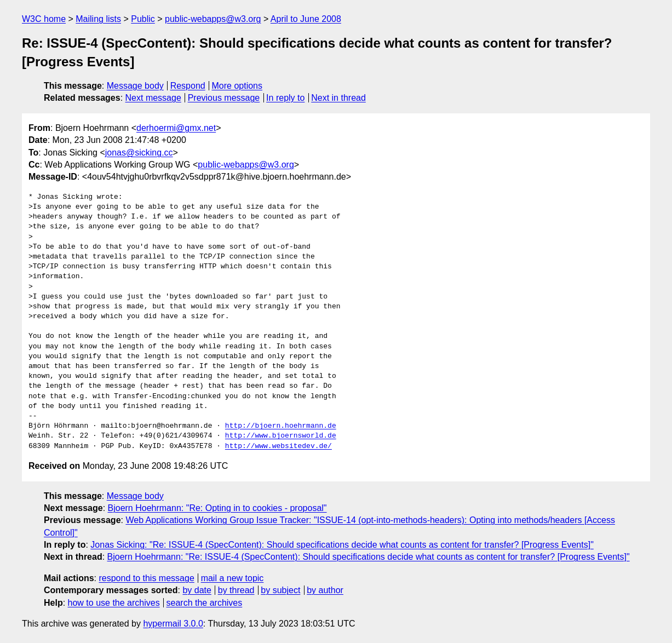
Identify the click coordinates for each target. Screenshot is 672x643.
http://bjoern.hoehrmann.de (281, 426)
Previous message (224, 98)
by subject (280, 590)
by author (325, 590)
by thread (236, 590)
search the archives (205, 603)
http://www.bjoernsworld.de (281, 436)
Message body (135, 86)
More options (237, 86)
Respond (188, 86)
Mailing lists (98, 19)
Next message (153, 98)
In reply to (285, 98)
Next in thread (338, 98)
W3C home (44, 19)
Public (143, 19)
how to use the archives (114, 603)
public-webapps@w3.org (213, 19)
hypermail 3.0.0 (173, 624)
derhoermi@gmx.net (176, 128)
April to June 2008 (306, 19)
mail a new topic (232, 578)
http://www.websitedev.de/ (278, 446)
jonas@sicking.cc (139, 153)
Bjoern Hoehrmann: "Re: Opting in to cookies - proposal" (217, 508)
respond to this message (146, 578)
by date (197, 590)
